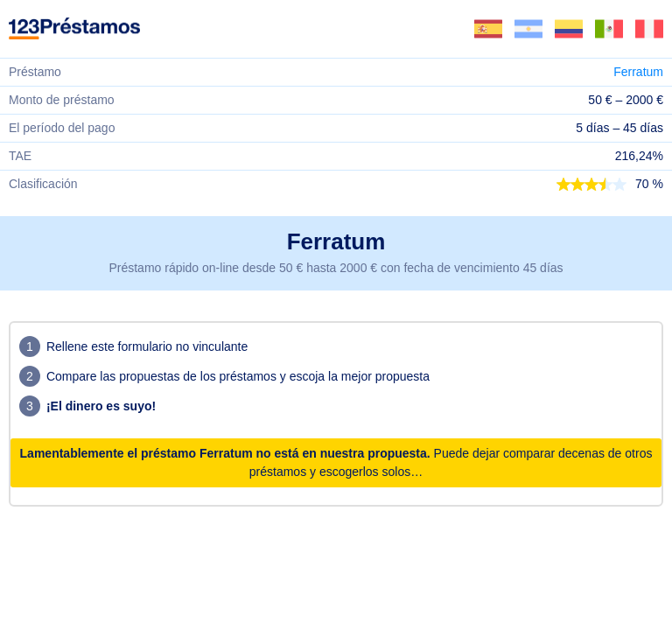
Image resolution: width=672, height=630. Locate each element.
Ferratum (638, 72)
